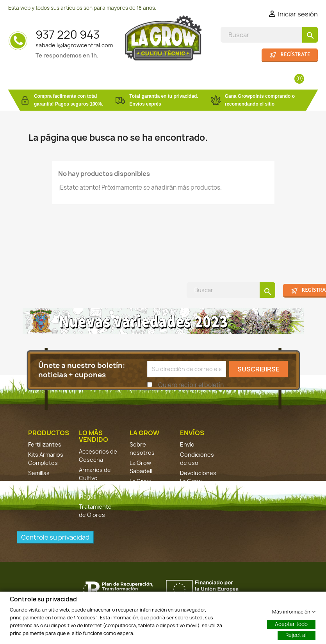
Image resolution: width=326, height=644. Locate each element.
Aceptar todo (291, 624)
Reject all (297, 635)
